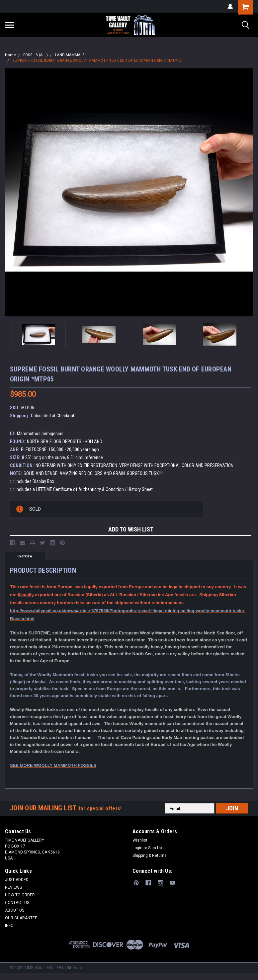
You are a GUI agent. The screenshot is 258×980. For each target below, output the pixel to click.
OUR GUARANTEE (21, 918)
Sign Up (155, 848)
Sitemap (74, 968)
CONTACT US (17, 903)
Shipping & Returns (150, 856)
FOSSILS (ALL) (36, 55)
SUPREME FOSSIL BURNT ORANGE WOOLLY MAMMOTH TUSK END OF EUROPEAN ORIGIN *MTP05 (97, 61)
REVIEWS (13, 887)
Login (137, 848)
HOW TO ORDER (20, 895)
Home (10, 55)
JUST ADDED (17, 880)
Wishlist (140, 840)
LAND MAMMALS (70, 55)
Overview (25, 556)
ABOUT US (15, 910)
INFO (9, 926)
